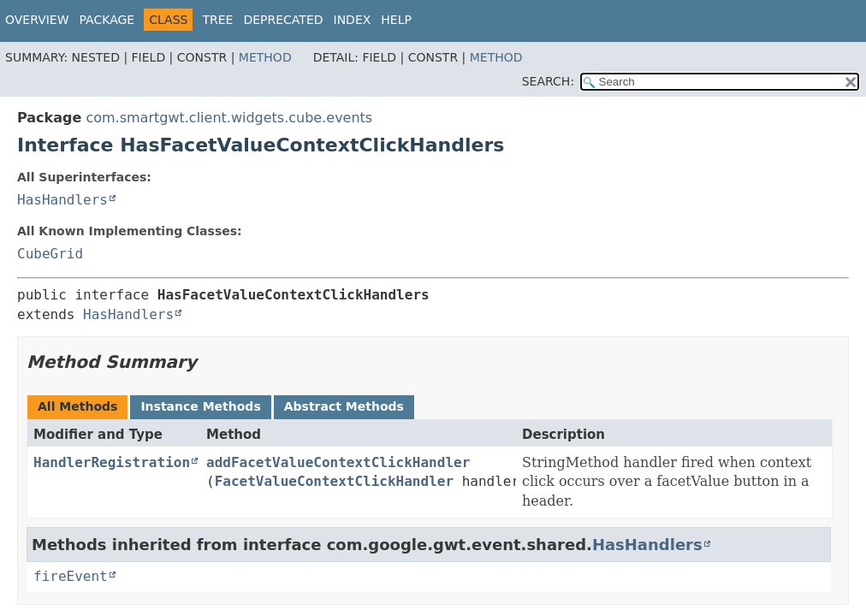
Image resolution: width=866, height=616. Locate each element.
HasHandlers (62, 200)
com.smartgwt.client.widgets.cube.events (229, 118)
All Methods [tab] (77, 406)
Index (353, 20)
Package (107, 20)
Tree (217, 20)
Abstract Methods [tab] (344, 406)
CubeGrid (50, 254)
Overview (37, 20)
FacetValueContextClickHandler (334, 481)
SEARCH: (548, 81)
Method (265, 57)
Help (396, 20)
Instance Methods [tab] (200, 406)
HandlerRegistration (112, 462)
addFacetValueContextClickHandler (338, 462)
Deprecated (283, 20)
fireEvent (71, 576)
